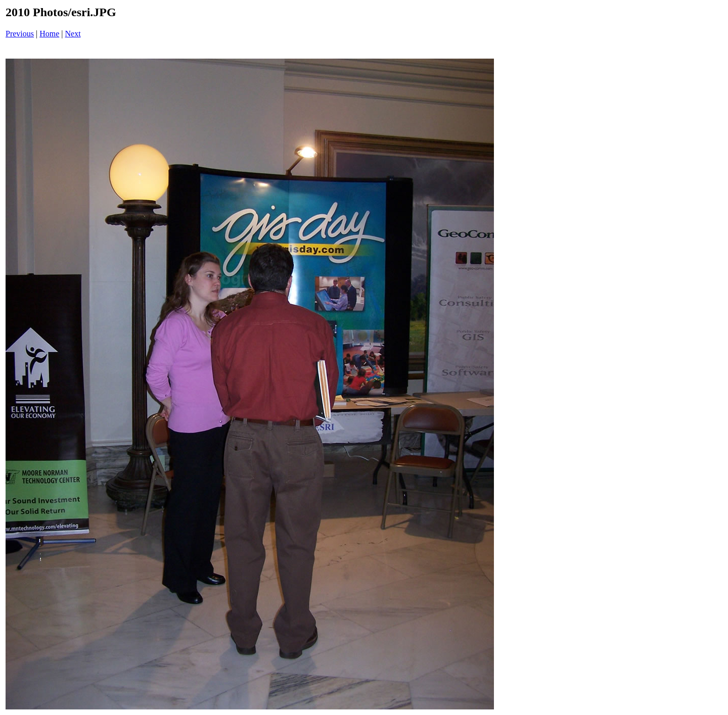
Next (73, 34)
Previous (20, 34)
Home (49, 34)
